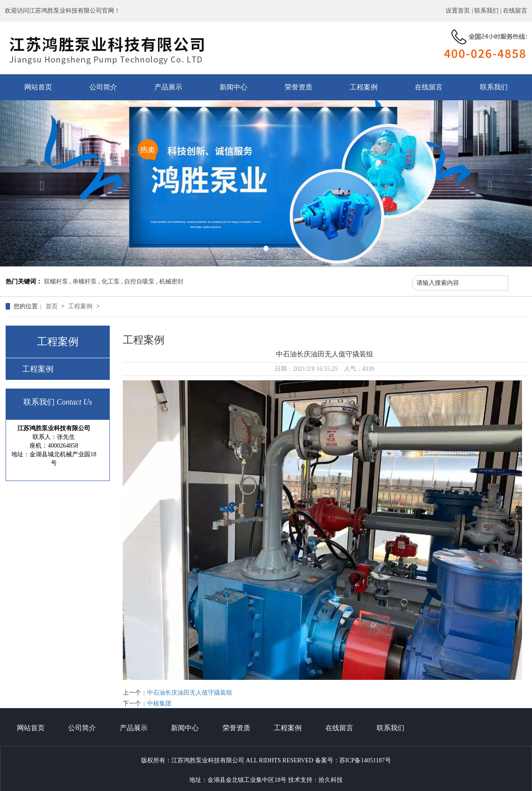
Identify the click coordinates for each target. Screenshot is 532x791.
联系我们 (494, 87)
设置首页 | (460, 11)
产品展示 (168, 87)
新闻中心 (233, 87)
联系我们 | (489, 11)
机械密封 (171, 282)
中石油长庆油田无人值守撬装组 (190, 693)
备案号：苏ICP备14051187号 (353, 760)
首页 (53, 306)
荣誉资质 (299, 87)
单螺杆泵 (85, 282)
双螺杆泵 (56, 282)
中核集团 (159, 704)
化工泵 (111, 282)
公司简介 (103, 87)
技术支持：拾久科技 (315, 780)
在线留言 (515, 11)
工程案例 (364, 87)
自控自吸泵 (139, 282)
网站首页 (38, 87)
